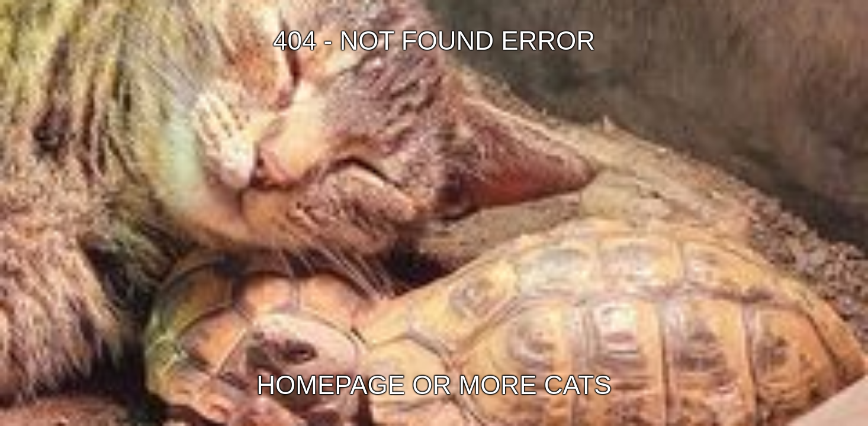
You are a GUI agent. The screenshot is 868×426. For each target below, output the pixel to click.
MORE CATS (535, 385)
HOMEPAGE (331, 385)
